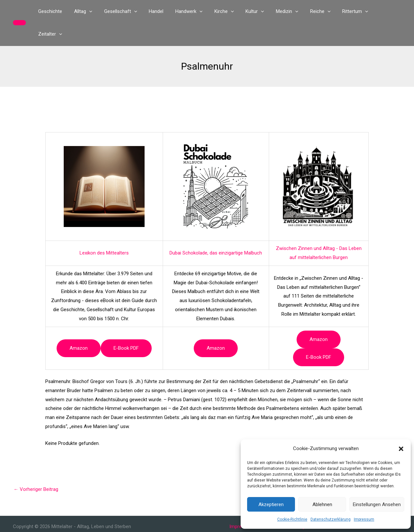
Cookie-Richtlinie (292, 519)
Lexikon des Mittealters (104, 230)
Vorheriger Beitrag (36, 467)
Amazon (79, 325)
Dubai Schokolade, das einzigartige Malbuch (216, 230)
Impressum (364, 519)
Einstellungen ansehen (377, 504)
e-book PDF (126, 325)
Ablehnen (322, 504)
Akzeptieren (271, 504)
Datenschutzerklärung (331, 519)
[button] (401, 449)
